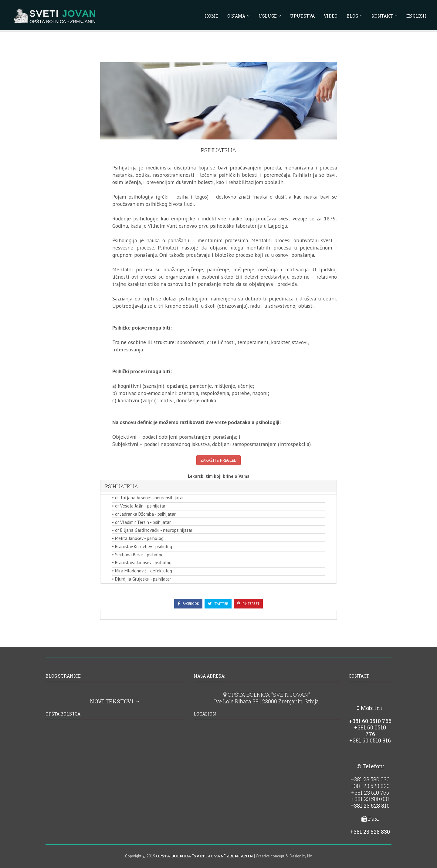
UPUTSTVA (302, 17)
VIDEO (331, 17)
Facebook (188, 604)
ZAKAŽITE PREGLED (218, 460)
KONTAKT (382, 17)
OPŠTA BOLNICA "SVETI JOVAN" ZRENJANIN (205, 856)
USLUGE (268, 17)
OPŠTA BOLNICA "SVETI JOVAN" (267, 695)
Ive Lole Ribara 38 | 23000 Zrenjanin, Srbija (267, 701)
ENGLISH (416, 17)
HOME (211, 17)
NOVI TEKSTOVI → (115, 701)
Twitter (218, 604)
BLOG (352, 17)
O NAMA (236, 17)
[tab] (218, 486)
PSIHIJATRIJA (122, 486)
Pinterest (248, 604)
